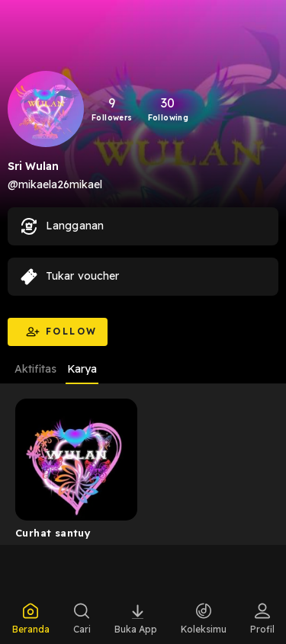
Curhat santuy (53, 533)
